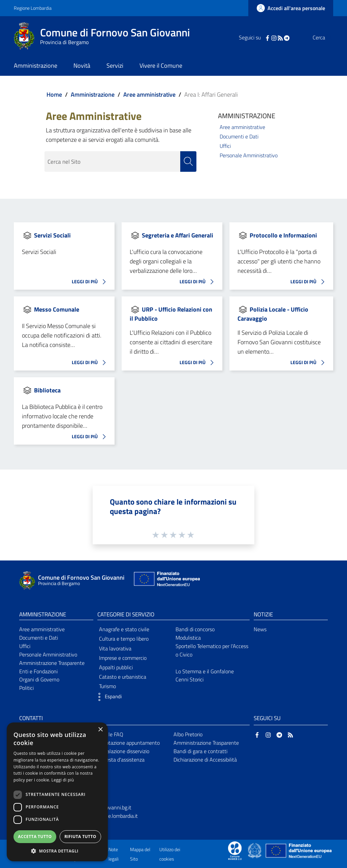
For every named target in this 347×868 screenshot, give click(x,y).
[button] (108, 697)
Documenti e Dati (239, 136)
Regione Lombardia (33, 8)
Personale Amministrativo (249, 155)
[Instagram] (260, 37)
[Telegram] (273, 37)
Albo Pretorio (188, 734)
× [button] (100, 730)
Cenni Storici (190, 680)
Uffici (225, 146)
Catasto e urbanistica (123, 677)
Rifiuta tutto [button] (80, 837)
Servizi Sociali (52, 235)
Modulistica (188, 638)
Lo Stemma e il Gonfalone (205, 671)
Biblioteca (47, 390)
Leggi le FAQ (109, 734)
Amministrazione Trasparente (52, 663)
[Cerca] (325, 37)
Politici (26, 688)
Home (54, 94)
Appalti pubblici (116, 667)
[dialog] (57, 792)
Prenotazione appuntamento (128, 743)
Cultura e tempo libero (124, 639)
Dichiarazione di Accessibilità (205, 760)
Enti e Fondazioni (38, 671)
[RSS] (267, 37)
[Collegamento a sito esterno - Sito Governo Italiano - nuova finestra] (255, 850)
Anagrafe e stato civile (124, 630)
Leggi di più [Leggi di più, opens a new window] (63, 780)
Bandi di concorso (195, 630)
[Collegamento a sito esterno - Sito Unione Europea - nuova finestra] (166, 581)
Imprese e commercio (123, 658)
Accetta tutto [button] (35, 837)
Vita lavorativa (115, 648)
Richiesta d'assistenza (120, 760)
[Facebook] (254, 37)
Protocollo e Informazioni (283, 235)
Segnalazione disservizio (122, 751)
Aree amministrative (149, 94)
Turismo (107, 686)
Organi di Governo (39, 680)
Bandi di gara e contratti (200, 751)
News (260, 630)
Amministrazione (93, 94)
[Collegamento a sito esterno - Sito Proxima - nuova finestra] (235, 850)
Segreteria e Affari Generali (178, 235)
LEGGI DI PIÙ (91, 282)
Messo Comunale (57, 309)
